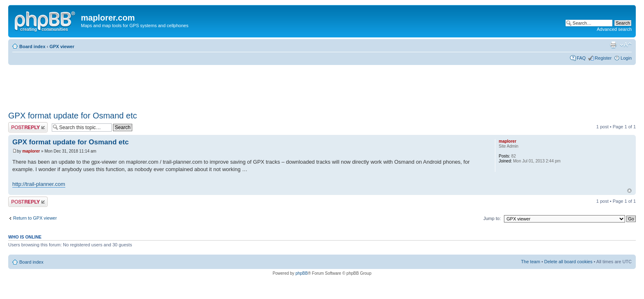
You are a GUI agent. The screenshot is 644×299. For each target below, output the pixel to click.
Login (626, 58)
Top (629, 191)
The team (531, 262)
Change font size (626, 45)
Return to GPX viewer (35, 218)
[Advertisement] (158, 85)
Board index (32, 46)
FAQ (581, 58)
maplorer (31, 151)
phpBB (301, 273)
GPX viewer (62, 46)
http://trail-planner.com (39, 184)
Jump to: (492, 218)
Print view (613, 45)
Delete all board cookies (568, 262)
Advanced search (614, 29)
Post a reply (28, 127)
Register (603, 58)
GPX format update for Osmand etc (72, 116)
